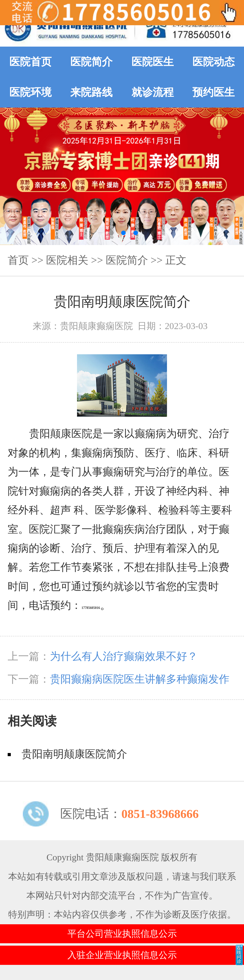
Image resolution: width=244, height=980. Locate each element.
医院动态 (214, 62)
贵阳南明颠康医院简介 (74, 754)
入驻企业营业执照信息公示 (122, 955)
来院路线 (91, 92)
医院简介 (91, 62)
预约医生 (214, 92)
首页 (18, 260)
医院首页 (30, 62)
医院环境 (30, 92)
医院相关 (67, 260)
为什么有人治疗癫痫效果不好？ (124, 656)
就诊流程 (153, 92)
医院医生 (153, 62)
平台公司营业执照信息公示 (122, 934)
